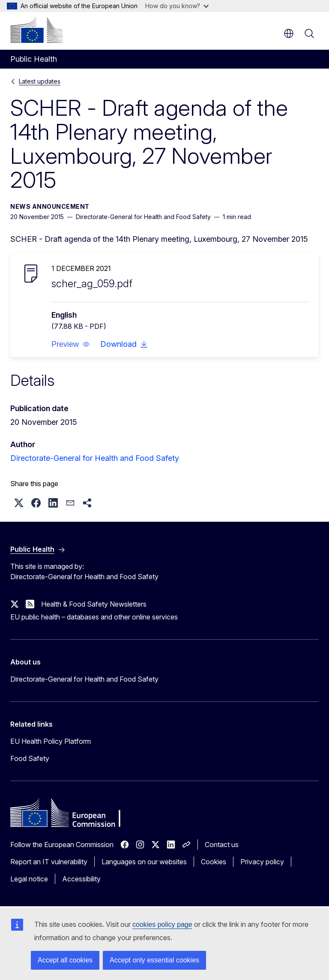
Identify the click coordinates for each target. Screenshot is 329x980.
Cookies (214, 862)
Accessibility (81, 879)
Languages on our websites (144, 862)
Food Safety (30, 758)
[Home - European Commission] (36, 30)
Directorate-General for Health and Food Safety (95, 458)
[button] (71, 344)
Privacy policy (262, 862)
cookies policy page (162, 924)
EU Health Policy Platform (51, 741)
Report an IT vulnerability (49, 862)
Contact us (222, 845)
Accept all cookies (65, 960)
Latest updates (40, 81)
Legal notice (29, 879)
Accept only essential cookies (154, 960)
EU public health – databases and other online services (94, 617)
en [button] (289, 33)
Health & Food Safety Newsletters (94, 604)
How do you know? (177, 6)
